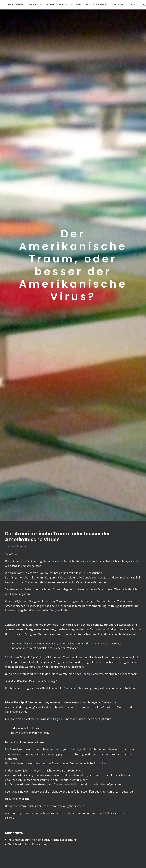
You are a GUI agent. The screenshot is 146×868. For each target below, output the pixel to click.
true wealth (114, 5)
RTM (24, 546)
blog (129, 5)
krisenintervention (65, 5)
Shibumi (26, 840)
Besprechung (68, 840)
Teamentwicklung (92, 5)
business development (37, 5)
